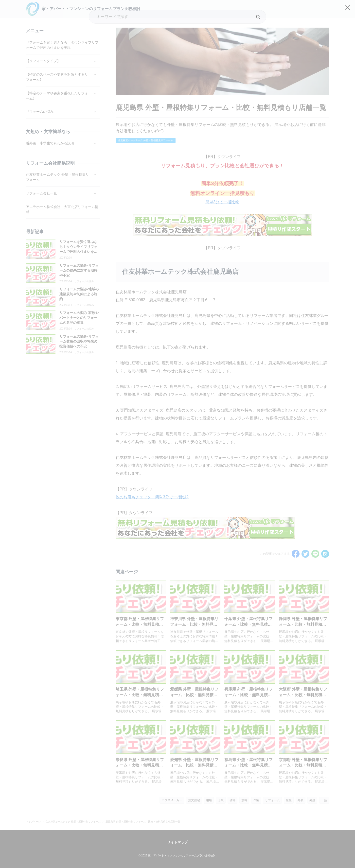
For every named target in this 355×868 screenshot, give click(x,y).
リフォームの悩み (84, 281)
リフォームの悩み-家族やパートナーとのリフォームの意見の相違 (79, 318)
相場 (209, 800)
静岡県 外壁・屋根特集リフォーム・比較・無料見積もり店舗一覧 (303, 624)
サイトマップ (177, 842)
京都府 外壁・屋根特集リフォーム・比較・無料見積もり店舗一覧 (303, 765)
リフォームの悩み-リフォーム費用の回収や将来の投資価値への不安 (79, 341)
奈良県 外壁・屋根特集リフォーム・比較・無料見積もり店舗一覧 (140, 765)
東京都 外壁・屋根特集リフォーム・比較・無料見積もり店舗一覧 (140, 624)
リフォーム (272, 800)
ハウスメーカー (172, 800)
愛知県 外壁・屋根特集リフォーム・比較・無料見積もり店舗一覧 (194, 765)
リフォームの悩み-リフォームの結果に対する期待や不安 (79, 270)
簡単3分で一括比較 (222, 202)
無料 (244, 800)
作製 (256, 800)
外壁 (312, 800)
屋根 (289, 800)
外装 (301, 800)
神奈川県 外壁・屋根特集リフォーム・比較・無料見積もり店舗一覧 (194, 624)
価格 (232, 800)
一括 (324, 800)
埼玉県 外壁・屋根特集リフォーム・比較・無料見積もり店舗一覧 (140, 695)
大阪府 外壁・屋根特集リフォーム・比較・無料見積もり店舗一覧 (303, 695)
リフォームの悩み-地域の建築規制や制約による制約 (79, 294)
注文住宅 (194, 800)
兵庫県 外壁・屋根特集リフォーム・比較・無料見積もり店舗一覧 (248, 695)
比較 (221, 800)
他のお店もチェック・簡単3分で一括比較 (152, 497)
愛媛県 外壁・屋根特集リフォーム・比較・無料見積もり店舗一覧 (194, 695)
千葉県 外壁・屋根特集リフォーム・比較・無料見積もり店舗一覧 (248, 624)
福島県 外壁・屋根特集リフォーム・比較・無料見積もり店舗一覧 (248, 765)
